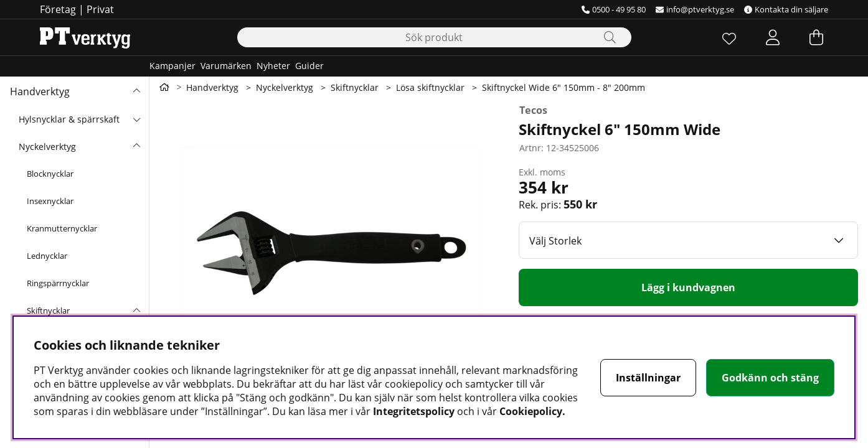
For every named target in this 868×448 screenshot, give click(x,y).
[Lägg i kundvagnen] (688, 287)
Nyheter (273, 66)
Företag (58, 9)
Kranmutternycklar (62, 228)
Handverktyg (40, 91)
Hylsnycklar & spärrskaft (69, 119)
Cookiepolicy (531, 411)
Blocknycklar (50, 174)
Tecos (534, 110)
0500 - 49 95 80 (614, 9)
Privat (100, 9)
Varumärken (226, 66)
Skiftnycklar (48, 310)
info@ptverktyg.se (695, 9)
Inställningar (648, 378)
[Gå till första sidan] (164, 87)
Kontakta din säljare (786, 9)
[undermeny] (136, 119)
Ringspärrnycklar (58, 283)
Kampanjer (172, 66)
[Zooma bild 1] (329, 250)
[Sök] (434, 37)
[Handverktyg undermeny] (136, 91)
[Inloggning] (773, 37)
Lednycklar (47, 256)
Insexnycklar (50, 201)
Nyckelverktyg (47, 147)
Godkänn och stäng (770, 378)
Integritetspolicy (414, 411)
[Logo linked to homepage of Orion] (85, 37)
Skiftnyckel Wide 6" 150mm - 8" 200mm (564, 87)
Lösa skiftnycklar (430, 87)
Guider (309, 66)
